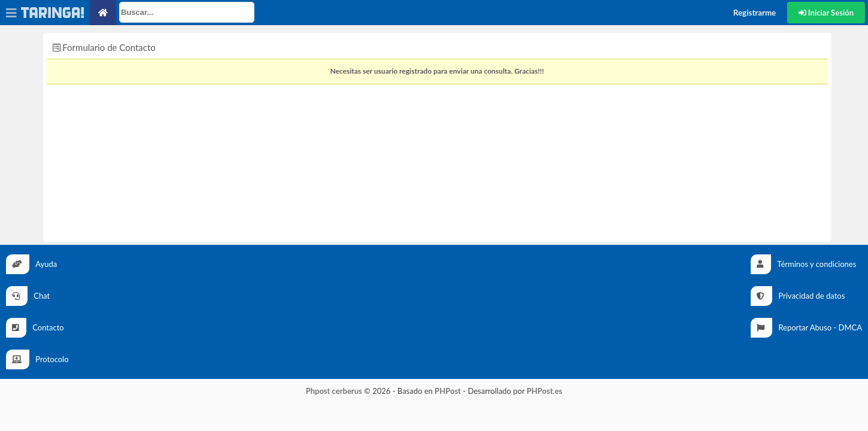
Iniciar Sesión (826, 13)
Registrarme (755, 13)
